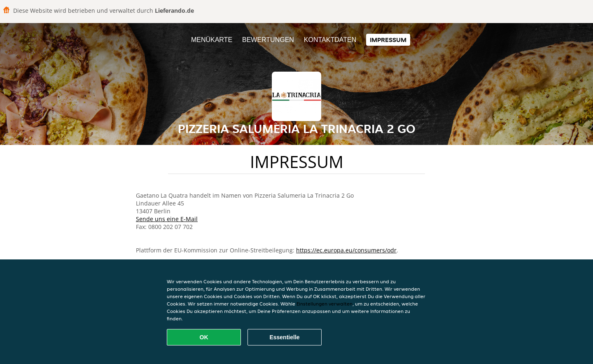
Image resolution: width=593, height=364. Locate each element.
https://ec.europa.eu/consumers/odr (346, 250)
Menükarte (212, 40)
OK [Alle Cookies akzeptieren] (204, 337)
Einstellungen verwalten (325, 304)
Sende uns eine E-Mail (167, 219)
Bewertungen (268, 40)
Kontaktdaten (330, 40)
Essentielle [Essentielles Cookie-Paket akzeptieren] (284, 337)
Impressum (388, 40)
